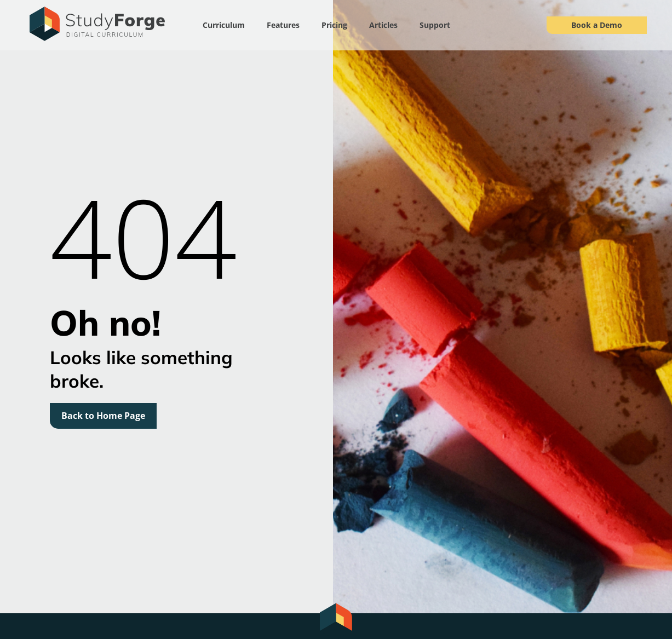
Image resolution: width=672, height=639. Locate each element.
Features (283, 25)
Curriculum (224, 25)
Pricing (334, 25)
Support (435, 25)
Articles (383, 25)
